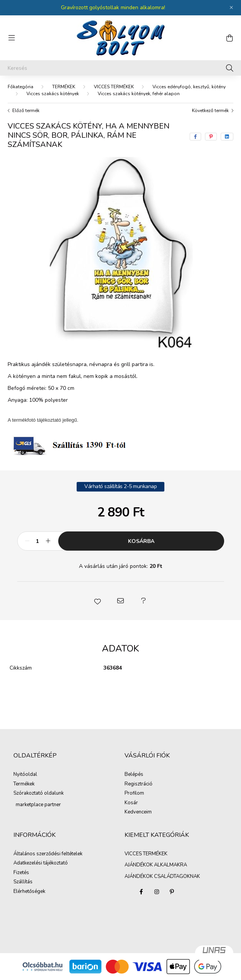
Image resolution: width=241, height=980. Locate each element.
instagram (157, 892)
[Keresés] (120, 68)
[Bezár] (231, 8)
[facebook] (195, 137)
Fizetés (21, 873)
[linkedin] (227, 137)
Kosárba (141, 541)
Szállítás (23, 882)
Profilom (134, 794)
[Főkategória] (20, 87)
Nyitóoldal (25, 775)
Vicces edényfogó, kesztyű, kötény (189, 87)
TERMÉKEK (64, 87)
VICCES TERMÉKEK (114, 87)
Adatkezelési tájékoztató (41, 863)
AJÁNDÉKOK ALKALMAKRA (156, 865)
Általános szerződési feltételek (48, 854)
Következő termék (210, 111)
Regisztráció (139, 784)
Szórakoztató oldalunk (39, 794)
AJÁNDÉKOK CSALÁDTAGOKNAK (162, 876)
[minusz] (27, 541)
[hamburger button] (11, 38)
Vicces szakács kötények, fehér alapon (139, 94)
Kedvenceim (138, 812)
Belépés (134, 775)
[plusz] (48, 541)
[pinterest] (211, 137)
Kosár (131, 803)
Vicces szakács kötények (53, 94)
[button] (98, 601)
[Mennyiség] (38, 541)
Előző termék (26, 111)
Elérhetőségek (29, 892)
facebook (141, 892)
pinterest (172, 892)
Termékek (24, 784)
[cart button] (230, 38)
